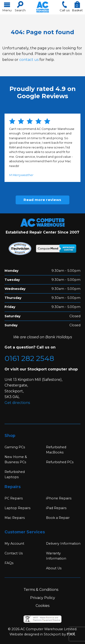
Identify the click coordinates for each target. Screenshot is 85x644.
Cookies (42, 606)
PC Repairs (14, 498)
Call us (65, 7)
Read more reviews (42, 200)
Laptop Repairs (17, 508)
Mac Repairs (15, 518)
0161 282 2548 (29, 358)
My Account (14, 544)
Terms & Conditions (41, 590)
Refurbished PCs (60, 462)
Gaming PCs (15, 447)
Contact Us (14, 553)
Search (20, 7)
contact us (29, 60)
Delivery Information (63, 544)
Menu (7, 7)
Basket (77, 7)
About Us (54, 568)
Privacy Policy (43, 598)
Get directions (17, 403)
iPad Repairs (56, 508)
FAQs (9, 563)
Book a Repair (58, 518)
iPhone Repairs (59, 498)
